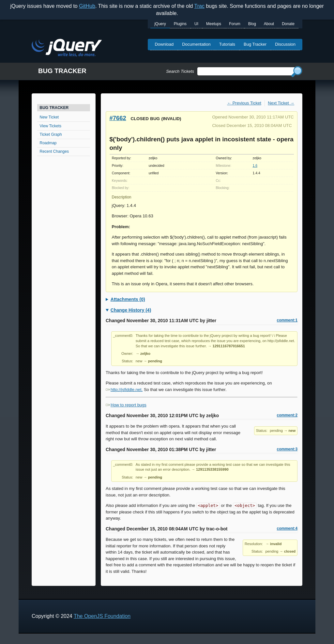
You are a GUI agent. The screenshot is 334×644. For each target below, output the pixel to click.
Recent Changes (54, 151)
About (269, 24)
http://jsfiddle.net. (124, 390)
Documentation (196, 44)
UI (196, 24)
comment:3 (287, 449)
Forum (235, 24)
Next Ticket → (281, 103)
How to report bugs (126, 405)
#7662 (118, 118)
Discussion (285, 44)
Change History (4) (131, 310)
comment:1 (287, 320)
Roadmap (48, 143)
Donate (288, 24)
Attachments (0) (128, 299)
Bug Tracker (255, 44)
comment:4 (287, 528)
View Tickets (51, 126)
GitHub (87, 6)
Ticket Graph (51, 134)
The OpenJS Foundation (102, 616)
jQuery (160, 24)
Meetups (214, 24)
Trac (199, 6)
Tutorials (227, 44)
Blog (252, 24)
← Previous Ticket (244, 103)
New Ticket (49, 117)
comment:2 (287, 415)
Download (164, 44)
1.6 (255, 166)
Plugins (180, 24)
